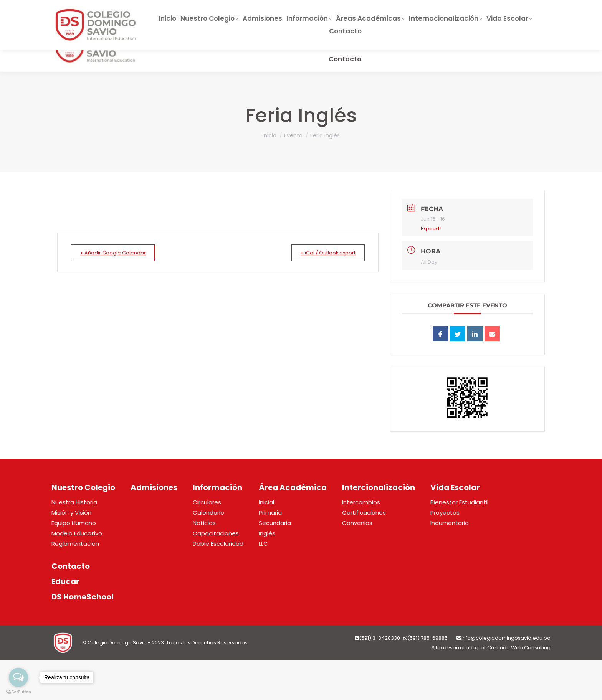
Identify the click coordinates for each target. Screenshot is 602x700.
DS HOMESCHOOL (377, 11)
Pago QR (503, 11)
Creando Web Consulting (519, 648)
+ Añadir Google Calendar (117, 253)
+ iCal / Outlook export (323, 253)
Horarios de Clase (446, 11)
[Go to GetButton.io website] (18, 692)
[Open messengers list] (18, 677)
